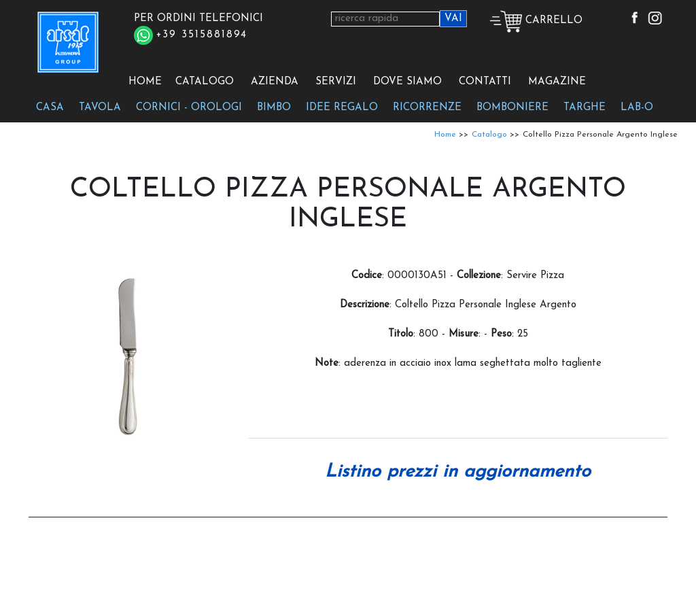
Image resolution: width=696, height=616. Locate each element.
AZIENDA (275, 82)
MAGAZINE (557, 82)
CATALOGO (205, 82)
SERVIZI (336, 82)
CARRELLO (536, 21)
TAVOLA (100, 108)
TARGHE (585, 108)
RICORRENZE (427, 108)
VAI (453, 19)
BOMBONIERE (512, 108)
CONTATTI (485, 82)
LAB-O (637, 108)
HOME (145, 82)
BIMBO (274, 108)
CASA (50, 108)
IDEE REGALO (342, 108)
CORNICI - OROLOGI (189, 108)
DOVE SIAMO (407, 82)
